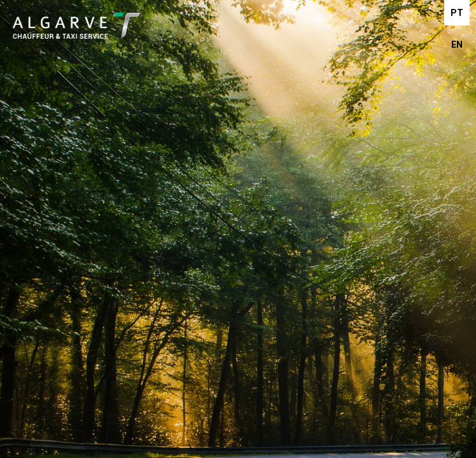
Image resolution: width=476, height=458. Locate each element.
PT (457, 13)
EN (457, 45)
